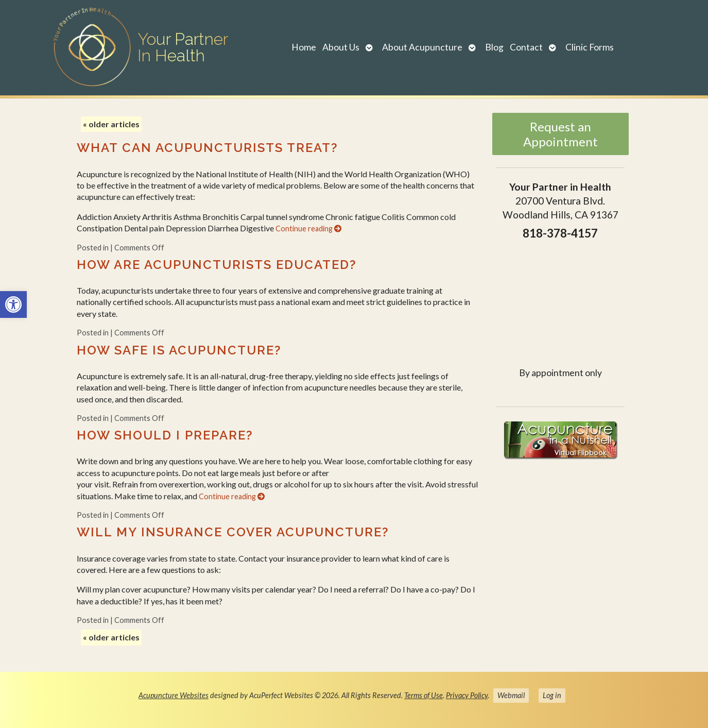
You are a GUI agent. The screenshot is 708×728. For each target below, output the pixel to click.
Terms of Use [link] (424, 695)
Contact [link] (526, 47)
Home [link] (304, 47)
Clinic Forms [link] (590, 47)
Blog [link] (494, 47)
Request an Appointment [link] (560, 134)
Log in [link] (552, 695)
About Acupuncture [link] (422, 47)
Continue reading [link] (308, 228)
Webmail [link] (511, 695)
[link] (13, 304)
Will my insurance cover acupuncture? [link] (233, 532)
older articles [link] (111, 124)
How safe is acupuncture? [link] (179, 350)
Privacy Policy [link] (467, 695)
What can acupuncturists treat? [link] (208, 148)
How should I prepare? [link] (165, 435)
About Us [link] (341, 47)
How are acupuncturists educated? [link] (217, 265)
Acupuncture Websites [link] (174, 695)
